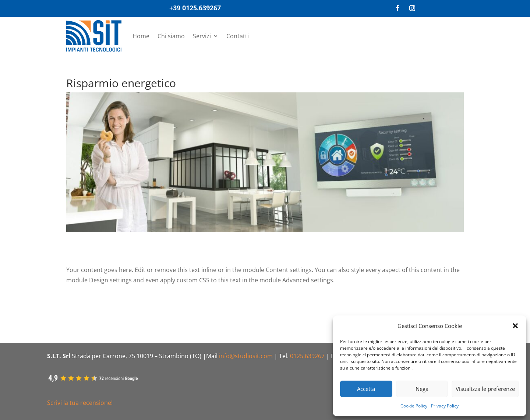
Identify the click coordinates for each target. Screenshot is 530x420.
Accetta (366, 389)
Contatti (238, 36)
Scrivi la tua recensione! (80, 403)
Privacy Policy (445, 406)
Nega (422, 389)
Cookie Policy (414, 406)
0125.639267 (307, 356)
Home (141, 36)
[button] (515, 326)
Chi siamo (171, 36)
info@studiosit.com (246, 356)
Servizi (202, 36)
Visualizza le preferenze (485, 389)
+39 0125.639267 (195, 8)
